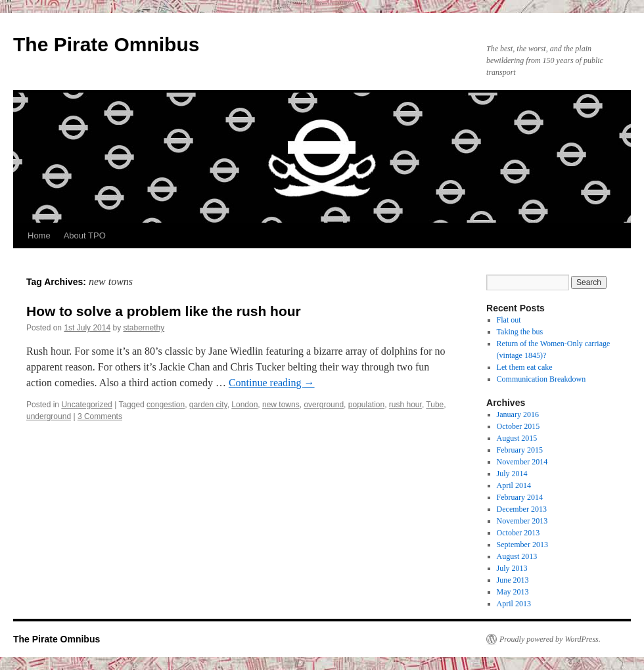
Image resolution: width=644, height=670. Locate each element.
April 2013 (514, 604)
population (366, 405)
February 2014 (520, 497)
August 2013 (517, 556)
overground (324, 405)
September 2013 (522, 545)
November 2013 (522, 521)
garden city (208, 405)
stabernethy (144, 328)
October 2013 (518, 533)
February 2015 (520, 450)
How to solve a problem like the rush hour (164, 311)
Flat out (509, 320)
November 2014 (522, 462)
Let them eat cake (525, 367)
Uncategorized (86, 405)
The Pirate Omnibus (106, 44)
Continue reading (272, 383)
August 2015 (517, 438)
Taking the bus (520, 332)
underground (49, 416)
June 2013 (513, 580)
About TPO (85, 235)
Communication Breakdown (541, 379)
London (244, 405)
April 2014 (514, 485)
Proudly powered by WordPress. (550, 639)
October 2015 (518, 426)
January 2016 (518, 414)
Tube (435, 405)
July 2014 (512, 474)
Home (39, 235)
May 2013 (513, 592)
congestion (166, 405)
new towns (281, 405)
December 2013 (522, 509)
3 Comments (100, 416)
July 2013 (512, 568)
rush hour (405, 405)
